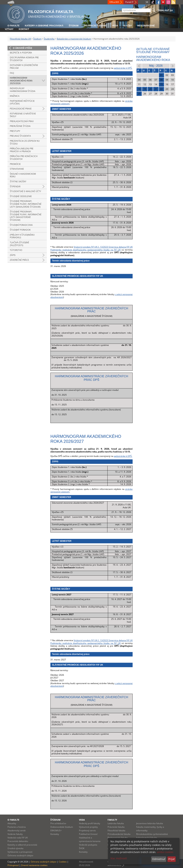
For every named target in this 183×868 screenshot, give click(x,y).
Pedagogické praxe (21, 109)
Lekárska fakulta (116, 823)
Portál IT (129, 2)
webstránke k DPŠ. (123, 68)
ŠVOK (82, 848)
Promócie (15, 164)
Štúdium (74, 26)
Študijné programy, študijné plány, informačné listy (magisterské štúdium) (26, 216)
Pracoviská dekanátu (18, 841)
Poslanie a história (17, 827)
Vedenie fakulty (15, 834)
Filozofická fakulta (116, 830)
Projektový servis (87, 830)
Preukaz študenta (20, 136)
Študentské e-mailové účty (25, 191)
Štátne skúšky (18, 181)
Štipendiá (15, 186)
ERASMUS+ (56, 830)
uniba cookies (165, 852)
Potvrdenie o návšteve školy (23, 115)
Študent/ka (49, 39)
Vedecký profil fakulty (90, 823)
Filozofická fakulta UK (20, 39)
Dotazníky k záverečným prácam (24, 67)
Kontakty (55, 834)
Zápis (13, 255)
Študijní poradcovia (21, 225)
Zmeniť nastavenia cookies (34, 865)
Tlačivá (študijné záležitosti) (19, 244)
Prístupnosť (13, 865)
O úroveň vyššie (23, 48)
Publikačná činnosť (88, 834)
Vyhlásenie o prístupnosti (20, 852)
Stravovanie (17, 169)
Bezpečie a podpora (21, 53)
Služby (128, 26)
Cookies (63, 862)
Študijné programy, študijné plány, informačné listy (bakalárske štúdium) (26, 204)
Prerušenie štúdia (20, 126)
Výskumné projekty (88, 827)
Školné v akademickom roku (23, 175)
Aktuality (12, 823)
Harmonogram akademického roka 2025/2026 (21, 81)
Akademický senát (17, 830)
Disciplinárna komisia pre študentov (24, 59)
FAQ (12, 73)
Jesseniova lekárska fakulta (150, 823)
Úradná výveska (15, 848)
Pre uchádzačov (58, 823)
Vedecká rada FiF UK (18, 838)
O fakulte (13, 26)
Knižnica (15, 96)
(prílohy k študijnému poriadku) (22, 236)
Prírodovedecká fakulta (119, 834)
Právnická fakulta (116, 827)
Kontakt (24, 29)
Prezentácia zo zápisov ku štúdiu (25, 142)
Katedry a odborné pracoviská (44, 26)
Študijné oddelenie (21, 196)
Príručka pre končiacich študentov (24, 158)
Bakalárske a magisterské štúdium (74, 39)
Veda (115, 26)
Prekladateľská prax (22, 121)
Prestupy (15, 131)
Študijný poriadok (20, 230)
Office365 (114, 2)
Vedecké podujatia (88, 845)
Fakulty (112, 820)
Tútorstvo (16, 250)
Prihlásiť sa (165, 11)
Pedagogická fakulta (118, 838)
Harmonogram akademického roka (153, 58)
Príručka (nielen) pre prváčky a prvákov (22, 150)
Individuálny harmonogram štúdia (23, 90)
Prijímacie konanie (95, 26)
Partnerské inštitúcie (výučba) (22, 102)
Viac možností (119, 858)
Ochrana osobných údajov (20, 855)
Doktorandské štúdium (62, 827)
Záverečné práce (19, 260)
